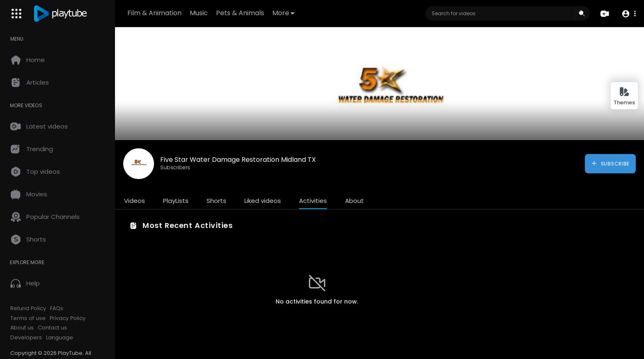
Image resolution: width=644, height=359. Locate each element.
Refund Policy (28, 308)
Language (60, 338)
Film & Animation (154, 13)
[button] (629, 14)
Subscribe (610, 163)
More (283, 13)
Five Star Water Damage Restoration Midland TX (238, 160)
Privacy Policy (68, 318)
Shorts (216, 201)
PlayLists (176, 201)
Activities (313, 201)
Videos (135, 201)
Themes (624, 96)
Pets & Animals (240, 13)
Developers (26, 338)
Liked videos (263, 201)
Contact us (52, 328)
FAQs (57, 308)
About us (22, 328)
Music (199, 13)
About (354, 201)
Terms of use (28, 318)
